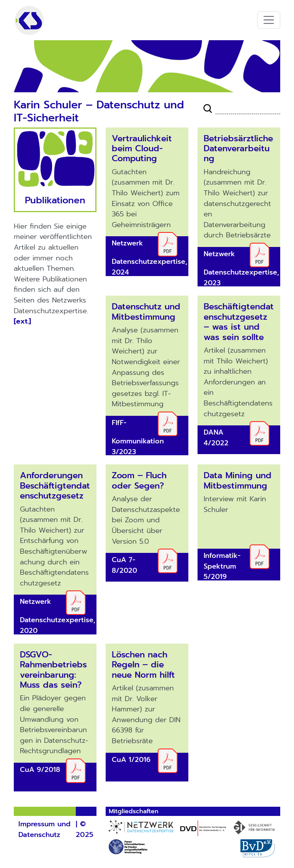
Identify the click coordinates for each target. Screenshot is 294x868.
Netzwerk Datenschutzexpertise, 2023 (241, 268)
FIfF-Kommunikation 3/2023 (138, 437)
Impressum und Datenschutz (44, 829)
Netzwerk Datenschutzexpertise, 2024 (149, 258)
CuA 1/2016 (131, 760)
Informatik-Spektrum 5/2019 (222, 566)
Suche (208, 109)
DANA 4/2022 (216, 438)
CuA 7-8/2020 (124, 565)
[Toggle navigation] (269, 20)
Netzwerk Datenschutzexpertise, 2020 (58, 616)
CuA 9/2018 (40, 770)
